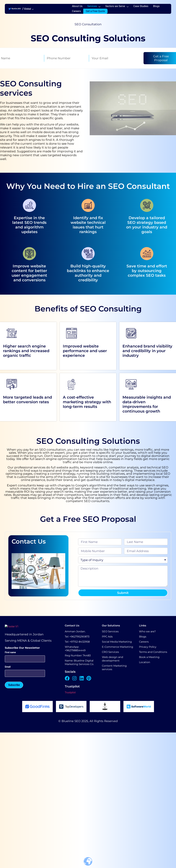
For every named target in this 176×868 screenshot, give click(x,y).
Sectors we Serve (117, 6)
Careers (76, 11)
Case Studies (141, 6)
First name (10, 652)
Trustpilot (70, 692)
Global (29, 9)
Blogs (156, 6)
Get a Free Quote (95, 11)
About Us (77, 6)
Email (8, 667)
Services (94, 6)
